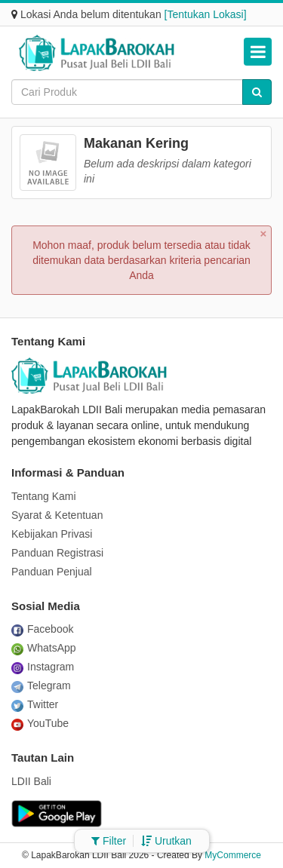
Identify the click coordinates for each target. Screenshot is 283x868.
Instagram (43, 667)
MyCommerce (233, 855)
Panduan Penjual (52, 572)
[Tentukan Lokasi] (206, 14)
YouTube (40, 723)
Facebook (42, 629)
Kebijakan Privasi (52, 534)
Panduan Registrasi (57, 553)
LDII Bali (31, 781)
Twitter (35, 704)
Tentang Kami (44, 496)
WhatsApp (44, 648)
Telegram (41, 686)
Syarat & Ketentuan (57, 515)
